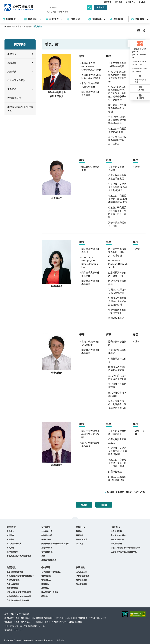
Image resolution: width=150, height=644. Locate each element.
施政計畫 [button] (20, 63)
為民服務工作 (82, 572)
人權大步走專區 (13, 584)
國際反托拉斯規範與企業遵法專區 (55, 544)
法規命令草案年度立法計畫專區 (124, 552)
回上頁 (84, 505)
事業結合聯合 (47, 535)
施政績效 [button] (20, 72)
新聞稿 (79, 531)
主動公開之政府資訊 (15, 572)
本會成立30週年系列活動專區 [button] (20, 109)
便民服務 (80, 568)
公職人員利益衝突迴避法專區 (19, 592)
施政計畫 (10, 535)
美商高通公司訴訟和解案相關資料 (20, 576)
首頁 (9, 26)
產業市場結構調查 (49, 560)
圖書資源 (45, 584)
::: (1, 1)
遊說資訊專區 (12, 588)
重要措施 (10, 548)
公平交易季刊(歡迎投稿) (51, 572)
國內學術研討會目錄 (50, 592)
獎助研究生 (46, 576)
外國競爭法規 (116, 544)
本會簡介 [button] (20, 54)
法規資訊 (115, 527)
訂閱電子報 (130, 2)
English (142, 2)
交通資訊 (61, 640)
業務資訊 (46, 527)
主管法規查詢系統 (118, 535)
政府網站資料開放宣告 (34, 640)
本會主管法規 (116, 531)
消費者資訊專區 (82, 576)
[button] (129, 43)
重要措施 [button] (20, 89)
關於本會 (17, 26)
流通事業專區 (82, 584)
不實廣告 (61, 12)
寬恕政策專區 (47, 548)
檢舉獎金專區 (47, 552)
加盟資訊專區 (82, 580)
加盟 (55, 12)
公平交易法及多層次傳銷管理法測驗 (126, 548)
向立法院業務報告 (16, 80)
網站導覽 (108, 2)
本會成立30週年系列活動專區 (19, 556)
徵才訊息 (80, 544)
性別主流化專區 (13, 580)
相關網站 (45, 588)
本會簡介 (28, 26)
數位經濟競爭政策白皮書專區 (19, 596)
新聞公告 (80, 527)
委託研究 (45, 596)
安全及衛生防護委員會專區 (18, 600)
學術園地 (46, 568)
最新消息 (80, 535)
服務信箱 (119, 2)
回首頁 (104, 505)
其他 (43, 556)
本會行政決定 (47, 531)
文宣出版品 (46, 580)
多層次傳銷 (46, 539)
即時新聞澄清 (82, 539)
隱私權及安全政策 (14, 640)
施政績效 (10, 539)
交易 (67, 12)
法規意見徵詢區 (117, 539)
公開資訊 (11, 568)
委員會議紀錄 (14, 98)
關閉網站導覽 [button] (75, 518)
